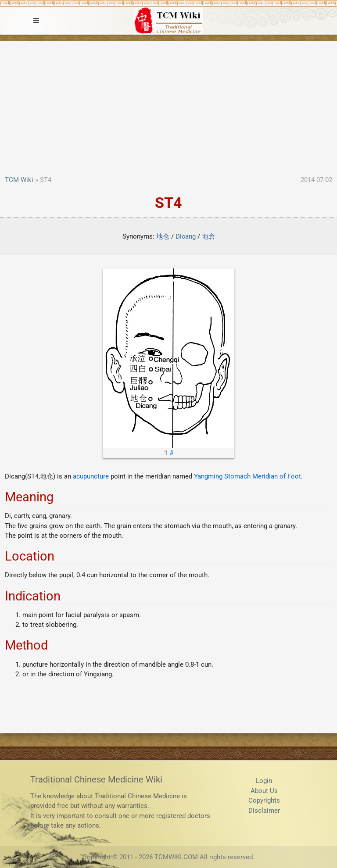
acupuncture (91, 476)
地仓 (163, 236)
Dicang (186, 236)
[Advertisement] (168, 109)
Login (264, 781)
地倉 (208, 236)
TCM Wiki (19, 180)
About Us (264, 791)
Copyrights (264, 800)
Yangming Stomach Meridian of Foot (247, 476)
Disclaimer (264, 811)
